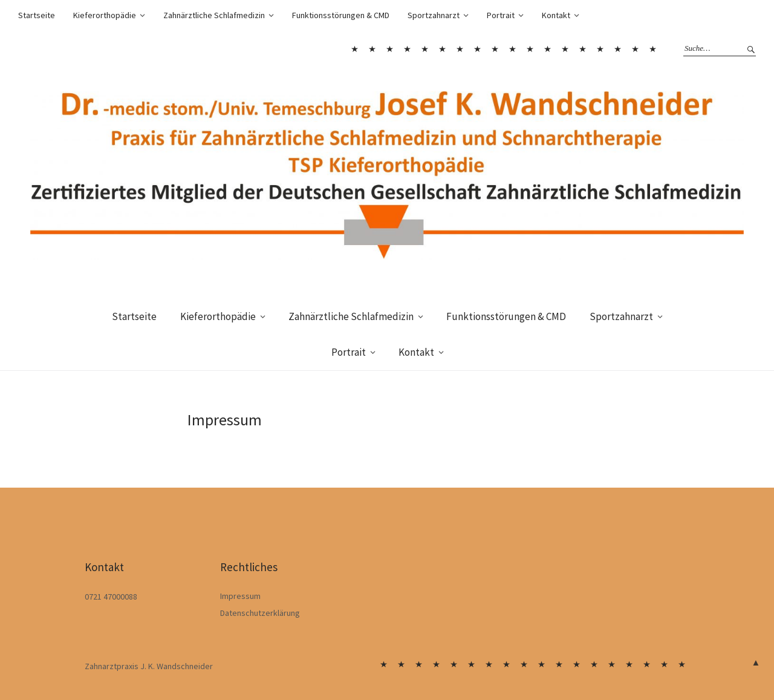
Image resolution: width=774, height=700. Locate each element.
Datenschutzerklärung (260, 613)
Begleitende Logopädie (460, 49)
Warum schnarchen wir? (512, 49)
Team (600, 49)
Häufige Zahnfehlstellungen (424, 49)
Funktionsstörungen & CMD (341, 15)
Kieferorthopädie (105, 15)
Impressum (240, 596)
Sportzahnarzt (434, 15)
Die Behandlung (547, 49)
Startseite (37, 15)
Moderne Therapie (582, 49)
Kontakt (556, 15)
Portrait (501, 15)
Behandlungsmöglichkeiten (442, 49)
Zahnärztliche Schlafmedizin (214, 15)
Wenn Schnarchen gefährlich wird (530, 49)
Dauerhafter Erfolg (477, 49)
